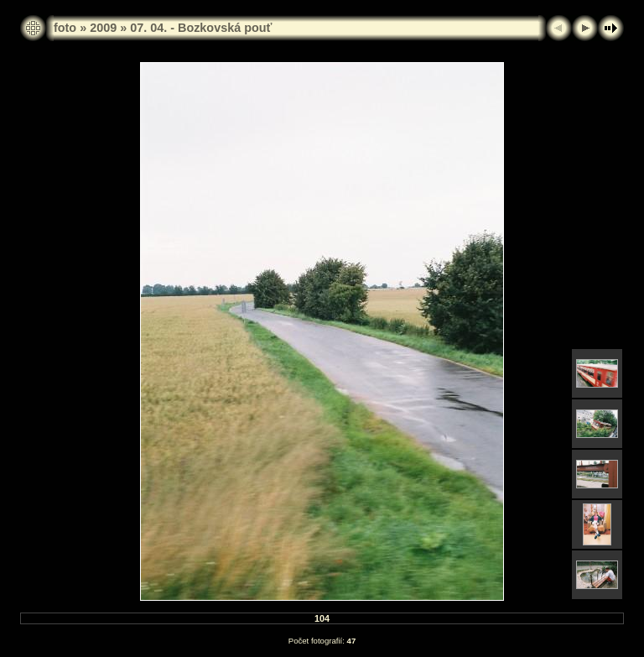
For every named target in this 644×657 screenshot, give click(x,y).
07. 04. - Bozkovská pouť (201, 28)
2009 (103, 28)
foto (65, 28)
